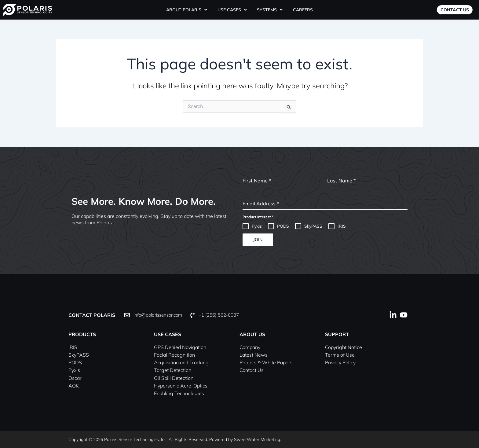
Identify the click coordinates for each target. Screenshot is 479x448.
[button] (188, 10)
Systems (269, 10)
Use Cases (233, 10)
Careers (302, 10)
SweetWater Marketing (257, 439)
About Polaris (188, 10)
